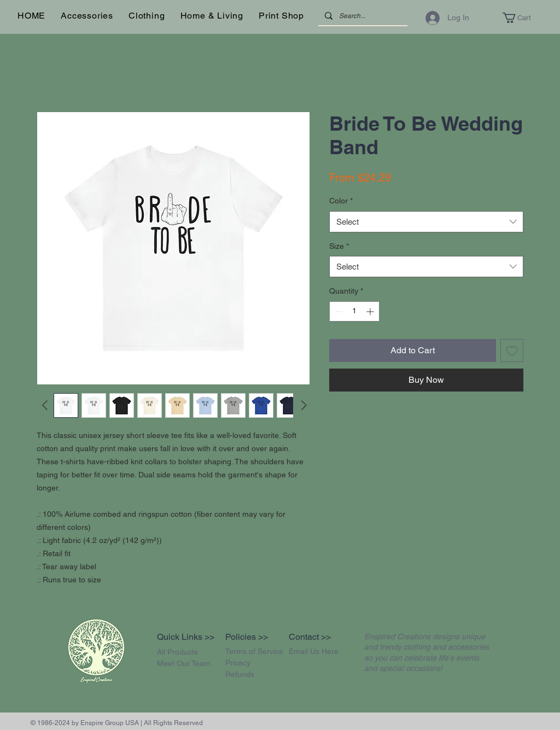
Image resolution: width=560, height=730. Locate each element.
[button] (87, 16)
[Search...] (362, 16)
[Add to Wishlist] (512, 351)
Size (339, 246)
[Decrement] (338, 311)
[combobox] (426, 222)
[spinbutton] (354, 311)
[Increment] (371, 311)
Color (341, 201)
